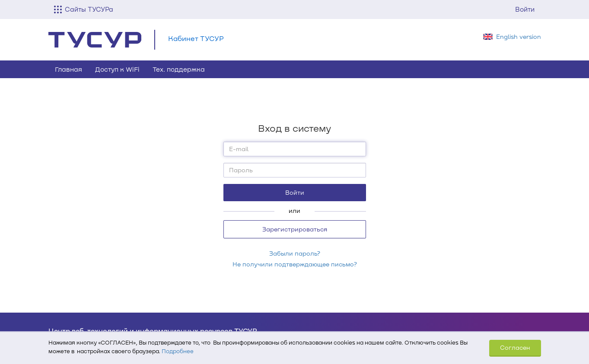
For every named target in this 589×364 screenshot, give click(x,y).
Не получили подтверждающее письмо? (295, 264)
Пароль (241, 170)
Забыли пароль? (295, 253)
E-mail (239, 149)
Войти (525, 9)
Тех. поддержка (179, 69)
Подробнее (178, 351)
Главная (68, 69)
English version (519, 36)
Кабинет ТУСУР (196, 38)
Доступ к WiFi (117, 69)
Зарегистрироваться (295, 229)
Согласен (515, 347)
